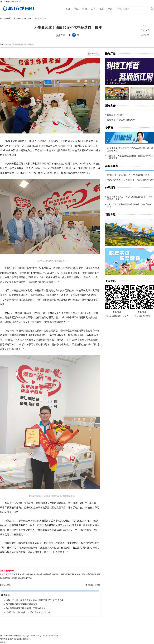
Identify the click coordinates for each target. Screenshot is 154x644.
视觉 (102, 9)
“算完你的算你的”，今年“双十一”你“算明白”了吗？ (131, 180)
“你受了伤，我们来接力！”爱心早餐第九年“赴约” (28, 612)
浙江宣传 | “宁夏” (115, 115)
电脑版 (3, 642)
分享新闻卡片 (94, 54)
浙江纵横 (38, 18)
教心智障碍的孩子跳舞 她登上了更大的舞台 (26, 608)
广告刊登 (19, 639)
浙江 (76, 9)
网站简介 (4, 639)
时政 (85, 9)
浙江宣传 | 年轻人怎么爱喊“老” (121, 120)
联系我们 (27, 639)
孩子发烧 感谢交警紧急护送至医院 (22, 604)
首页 (68, 9)
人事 (93, 9)
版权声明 (11, 639)
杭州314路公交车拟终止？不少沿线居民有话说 (128, 175)
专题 (110, 9)
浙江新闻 (28, 18)
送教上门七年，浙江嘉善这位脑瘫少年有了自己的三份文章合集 (35, 600)
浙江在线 (17, 18)
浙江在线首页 (5, 2)
